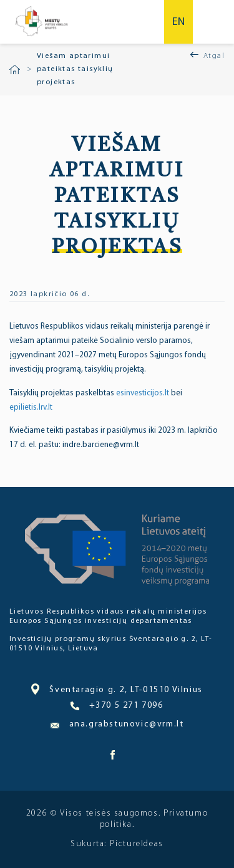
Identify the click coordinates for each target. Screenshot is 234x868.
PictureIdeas (137, 844)
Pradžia (15, 70)
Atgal (214, 56)
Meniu (214, 22)
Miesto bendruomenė (41, 22)
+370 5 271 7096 (117, 706)
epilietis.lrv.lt (31, 407)
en (178, 22)
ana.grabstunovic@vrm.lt (117, 724)
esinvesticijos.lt (144, 393)
